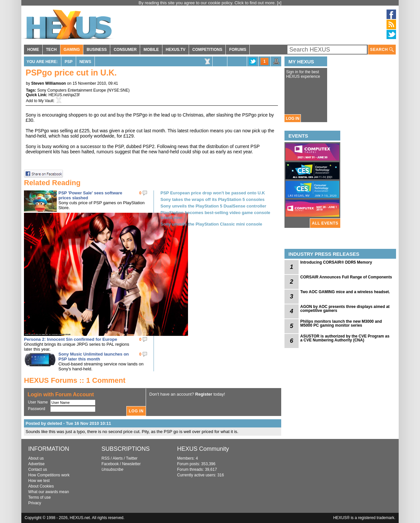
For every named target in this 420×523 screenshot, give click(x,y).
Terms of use (40, 497)
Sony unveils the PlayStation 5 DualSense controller (213, 206)
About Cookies (41, 486)
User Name (38, 402)
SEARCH (382, 50)
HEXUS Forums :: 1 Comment (75, 380)
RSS (105, 458)
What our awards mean (49, 492)
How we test (39, 481)
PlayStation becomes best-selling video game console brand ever (215, 215)
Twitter (132, 458)
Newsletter (131, 464)
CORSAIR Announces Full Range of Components (346, 277)
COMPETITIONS (207, 50)
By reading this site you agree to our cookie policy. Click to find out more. (208, 3)
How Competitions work (49, 475)
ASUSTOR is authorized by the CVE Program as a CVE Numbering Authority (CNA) (345, 338)
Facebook (110, 464)
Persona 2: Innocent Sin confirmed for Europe (71, 339)
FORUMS (238, 50)
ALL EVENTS (325, 223)
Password (37, 409)
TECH (51, 50)
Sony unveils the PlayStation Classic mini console (211, 224)
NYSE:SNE (118, 90)
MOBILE (151, 50)
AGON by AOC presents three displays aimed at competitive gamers (345, 309)
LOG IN (293, 119)
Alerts (118, 458)
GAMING (72, 50)
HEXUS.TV (176, 50)
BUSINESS (97, 50)
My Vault (46, 101)
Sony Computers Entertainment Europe (71, 90)
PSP (69, 62)
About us (36, 458)
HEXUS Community (203, 449)
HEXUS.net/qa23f (64, 95)
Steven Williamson (49, 83)
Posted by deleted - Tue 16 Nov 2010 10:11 (68, 423)
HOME (33, 50)
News (85, 62)
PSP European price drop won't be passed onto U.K (213, 193)
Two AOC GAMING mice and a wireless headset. (345, 292)
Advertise (36, 464)
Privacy (35, 503)
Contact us (38, 469)
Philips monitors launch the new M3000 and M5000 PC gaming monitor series (341, 323)
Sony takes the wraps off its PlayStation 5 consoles (212, 199)
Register (204, 394)
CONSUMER (125, 50)
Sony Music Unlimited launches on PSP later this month (94, 357)
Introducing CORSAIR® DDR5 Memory (336, 262)
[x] (279, 3)
